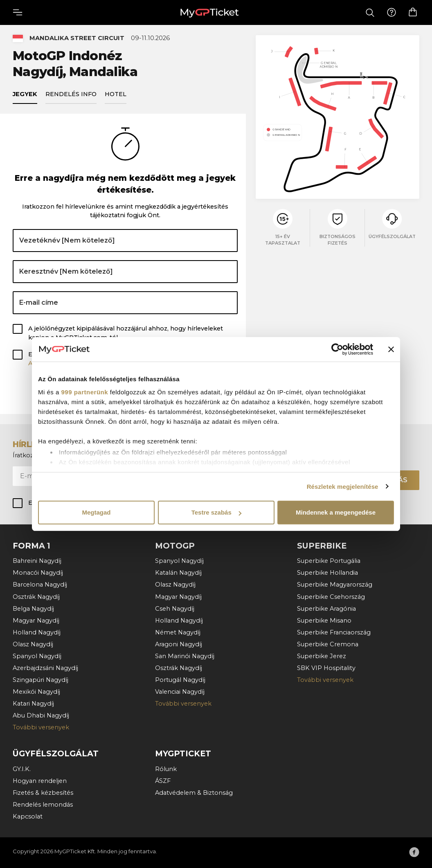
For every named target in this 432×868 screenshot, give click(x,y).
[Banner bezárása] (391, 349)
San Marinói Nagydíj (185, 656)
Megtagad (96, 512)
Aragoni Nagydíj (179, 644)
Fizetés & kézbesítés (43, 792)
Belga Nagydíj (33, 608)
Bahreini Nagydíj (37, 560)
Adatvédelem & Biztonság (194, 792)
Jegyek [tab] (25, 95)
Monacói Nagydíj (38, 572)
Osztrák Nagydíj (36, 596)
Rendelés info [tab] (71, 95)
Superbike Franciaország (334, 632)
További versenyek (41, 727)
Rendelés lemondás (43, 804)
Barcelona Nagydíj (40, 585)
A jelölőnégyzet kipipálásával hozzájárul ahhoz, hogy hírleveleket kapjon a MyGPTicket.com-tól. (126, 335)
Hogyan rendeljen (40, 780)
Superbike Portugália (329, 560)
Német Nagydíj (178, 632)
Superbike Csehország (331, 596)
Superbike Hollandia (327, 572)
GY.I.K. (22, 769)
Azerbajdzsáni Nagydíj (45, 668)
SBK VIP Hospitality (326, 668)
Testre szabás (216, 512)
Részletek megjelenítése (343, 487)
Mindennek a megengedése (336, 512)
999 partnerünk (85, 392)
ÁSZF (163, 780)
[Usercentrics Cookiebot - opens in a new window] (337, 349)
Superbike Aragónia (326, 608)
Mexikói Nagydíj (36, 691)
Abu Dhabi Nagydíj (41, 715)
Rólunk (166, 769)
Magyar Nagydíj (36, 620)
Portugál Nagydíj (180, 679)
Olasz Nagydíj (33, 644)
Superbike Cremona (328, 644)
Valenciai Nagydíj (180, 691)
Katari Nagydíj (33, 703)
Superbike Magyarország (335, 585)
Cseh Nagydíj (175, 608)
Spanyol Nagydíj (37, 656)
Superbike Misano (324, 620)
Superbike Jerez (322, 656)
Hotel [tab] (116, 95)
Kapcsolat (28, 816)
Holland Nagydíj (37, 632)
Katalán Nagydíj (178, 572)
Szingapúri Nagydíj (40, 679)
